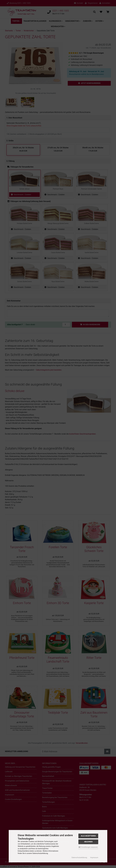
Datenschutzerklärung (79, 858)
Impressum (94, 858)
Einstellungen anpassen (88, 847)
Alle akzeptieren (88, 836)
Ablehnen (88, 842)
